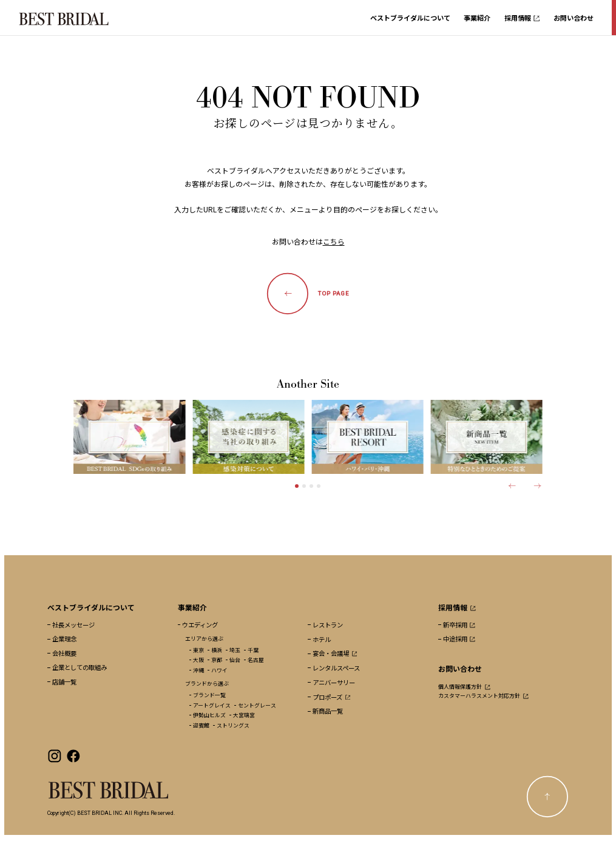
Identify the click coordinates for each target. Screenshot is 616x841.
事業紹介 (477, 18)
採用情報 (522, 18)
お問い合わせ (574, 18)
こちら (334, 241)
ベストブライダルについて (410, 18)
